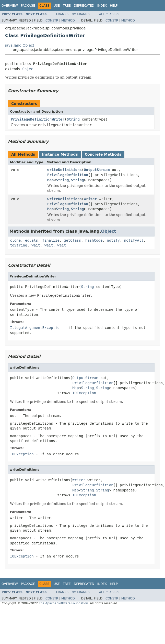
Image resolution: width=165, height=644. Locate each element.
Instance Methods (60, 154)
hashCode (94, 240)
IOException (84, 393)
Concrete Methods (103, 154)
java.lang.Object (20, 45)
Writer (90, 199)
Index (102, 6)
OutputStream (97, 170)
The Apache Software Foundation (63, 603)
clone (15, 240)
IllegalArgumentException (36, 328)
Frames (62, 14)
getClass (72, 240)
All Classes (109, 14)
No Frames (81, 14)
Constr (52, 20)
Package (28, 6)
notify (113, 240)
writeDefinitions (64, 170)
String (73, 119)
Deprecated (84, 6)
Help (114, 6)
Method (68, 20)
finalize (51, 240)
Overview (10, 6)
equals (32, 240)
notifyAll (134, 240)
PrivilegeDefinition (68, 175)
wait (36, 245)
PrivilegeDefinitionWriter (38, 119)
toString (19, 245)
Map (50, 180)
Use (57, 6)
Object (29, 69)
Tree (67, 6)
